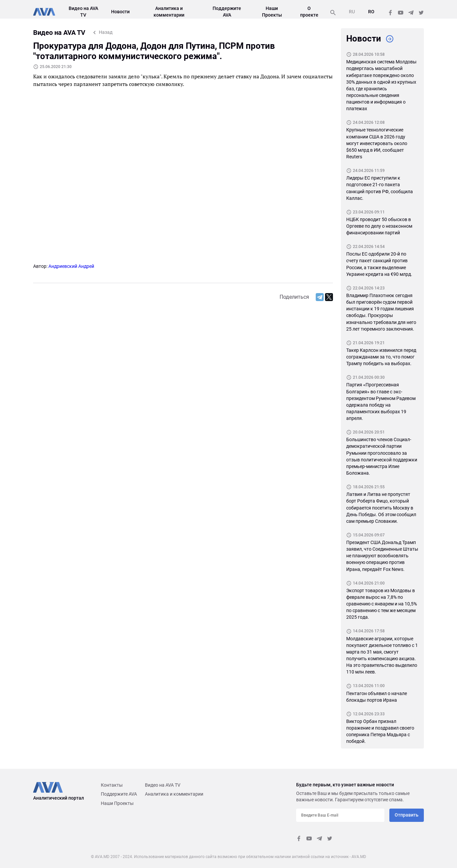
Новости (120, 12)
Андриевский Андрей (71, 266)
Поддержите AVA (119, 794)
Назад (106, 32)
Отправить (407, 815)
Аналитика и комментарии (174, 794)
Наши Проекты (117, 803)
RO (371, 12)
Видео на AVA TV (163, 785)
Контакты (112, 785)
